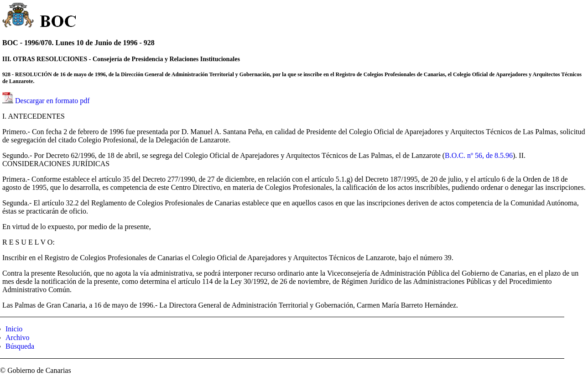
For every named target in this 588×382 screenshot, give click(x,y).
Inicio (14, 329)
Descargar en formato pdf (52, 101)
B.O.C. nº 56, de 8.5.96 (479, 155)
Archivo (17, 338)
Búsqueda (20, 346)
